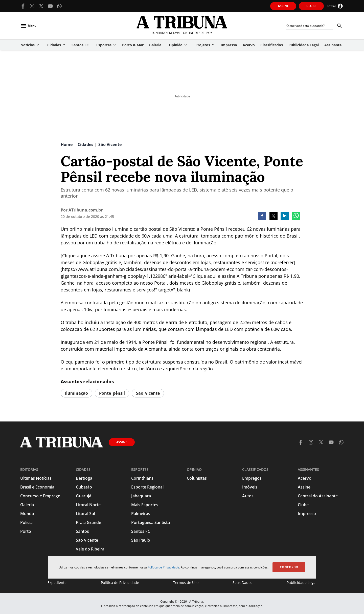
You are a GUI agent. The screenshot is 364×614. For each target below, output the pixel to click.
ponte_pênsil (112, 393)
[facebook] (262, 216)
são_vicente (148, 393)
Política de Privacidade (163, 567)
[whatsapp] (296, 216)
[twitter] (274, 216)
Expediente (57, 583)
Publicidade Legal (302, 583)
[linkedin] (285, 216)
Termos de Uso (186, 583)
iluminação (76, 393)
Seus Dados (242, 583)
